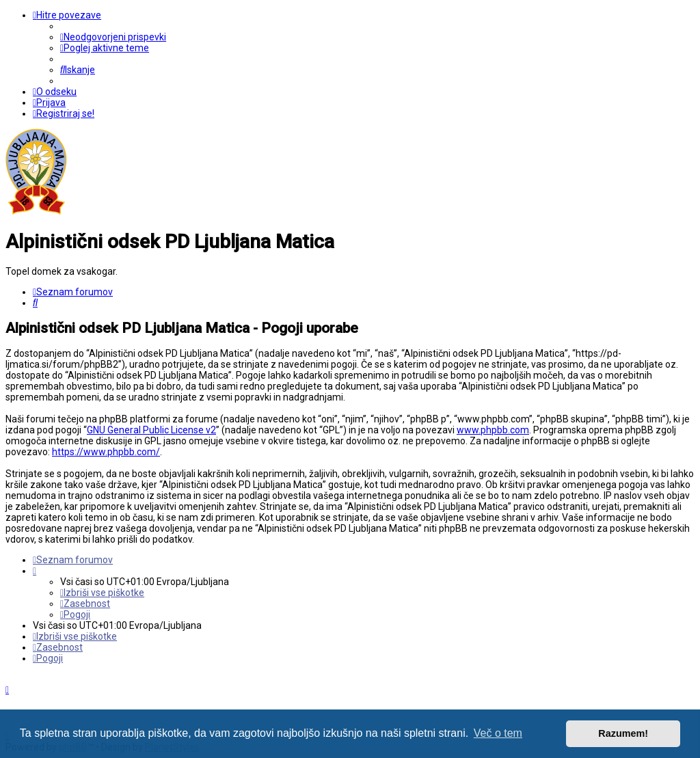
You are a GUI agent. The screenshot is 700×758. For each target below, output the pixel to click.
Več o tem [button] (498, 733)
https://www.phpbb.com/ (106, 452)
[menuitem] (113, 37)
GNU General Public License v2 (151, 430)
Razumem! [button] (623, 733)
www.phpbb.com (493, 430)
